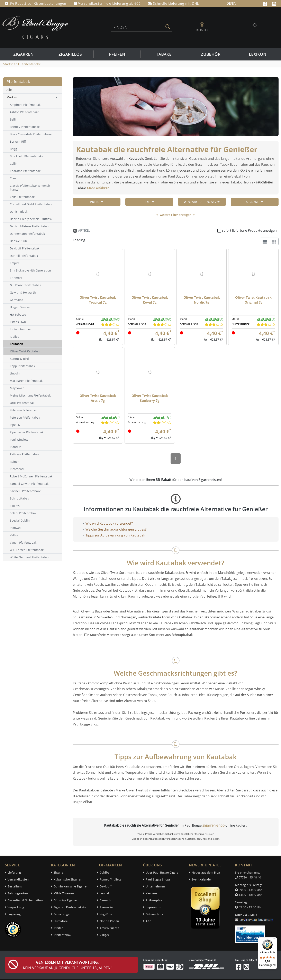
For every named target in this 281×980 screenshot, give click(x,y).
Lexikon (258, 54)
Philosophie (154, 900)
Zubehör (211, 54)
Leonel (104, 893)
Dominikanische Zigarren (71, 886)
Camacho (106, 900)
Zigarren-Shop (214, 825)
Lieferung (14, 872)
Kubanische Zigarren (68, 879)
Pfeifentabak (62, 935)
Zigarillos (70, 54)
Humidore (61, 921)
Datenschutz (154, 914)
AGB (148, 921)
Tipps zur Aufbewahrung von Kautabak (115, 535)
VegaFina (106, 914)
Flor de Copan (109, 921)
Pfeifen (117, 54)
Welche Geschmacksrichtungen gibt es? (116, 529)
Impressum (153, 907)
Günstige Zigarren (66, 900)
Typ (149, 202)
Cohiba (105, 872)
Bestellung (15, 886)
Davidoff (106, 886)
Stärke (255, 202)
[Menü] (274, 940)
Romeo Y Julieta (111, 879)
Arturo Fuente (109, 928)
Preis (97, 202)
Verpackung (16, 907)
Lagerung (14, 914)
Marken (12, 97)
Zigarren (23, 54)
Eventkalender (202, 879)
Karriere (151, 893)
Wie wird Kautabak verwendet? (109, 523)
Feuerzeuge (62, 914)
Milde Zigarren (64, 893)
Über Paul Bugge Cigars (162, 872)
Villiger (104, 935)
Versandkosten (18, 879)
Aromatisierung (202, 202)
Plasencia (106, 907)
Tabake (164, 54)
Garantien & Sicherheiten (25, 900)
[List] (265, 241)
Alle (9, 90)
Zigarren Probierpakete (70, 907)
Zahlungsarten (18, 893)
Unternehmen (155, 886)
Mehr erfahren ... (100, 188)
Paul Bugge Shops (158, 879)
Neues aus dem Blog (206, 872)
